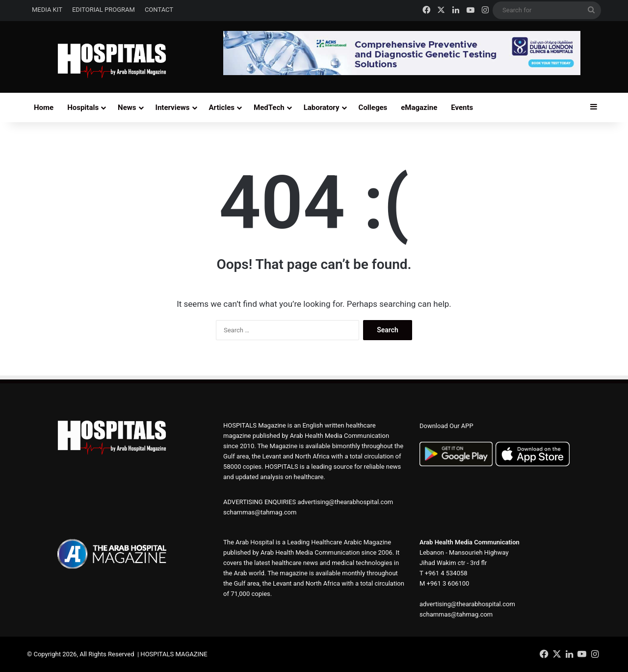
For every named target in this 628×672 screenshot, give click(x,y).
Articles (222, 108)
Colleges (373, 108)
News (127, 108)
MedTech (269, 108)
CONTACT (159, 10)
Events (462, 108)
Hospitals (83, 108)
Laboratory (322, 108)
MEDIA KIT (47, 10)
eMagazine (419, 108)
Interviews (173, 108)
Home (44, 108)
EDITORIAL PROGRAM (104, 10)
